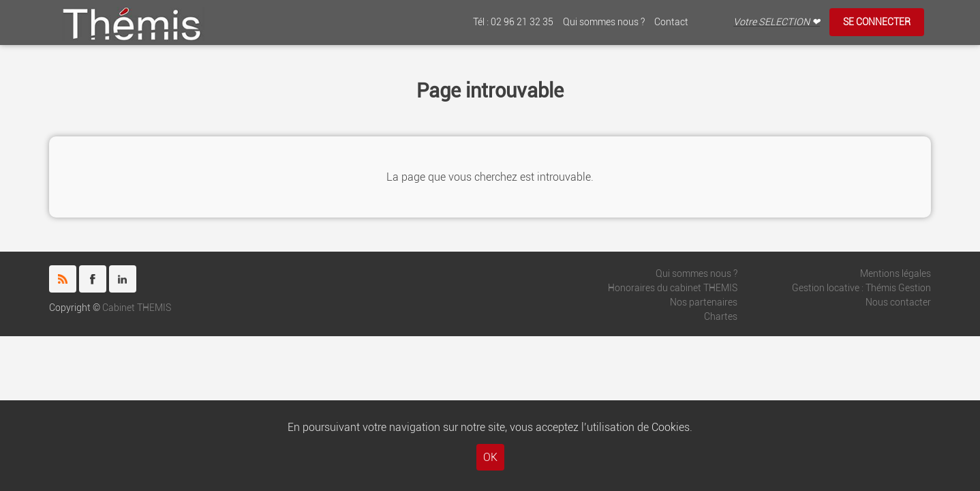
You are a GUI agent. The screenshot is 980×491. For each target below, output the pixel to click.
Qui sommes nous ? (604, 22)
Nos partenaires (704, 302)
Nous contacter (898, 302)
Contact (671, 22)
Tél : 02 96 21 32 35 (513, 22)
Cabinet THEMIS (137, 308)
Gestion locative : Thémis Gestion (861, 288)
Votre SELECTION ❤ (777, 22)
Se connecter (877, 22)
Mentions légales (895, 274)
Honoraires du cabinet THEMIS (673, 288)
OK (490, 457)
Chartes (721, 317)
